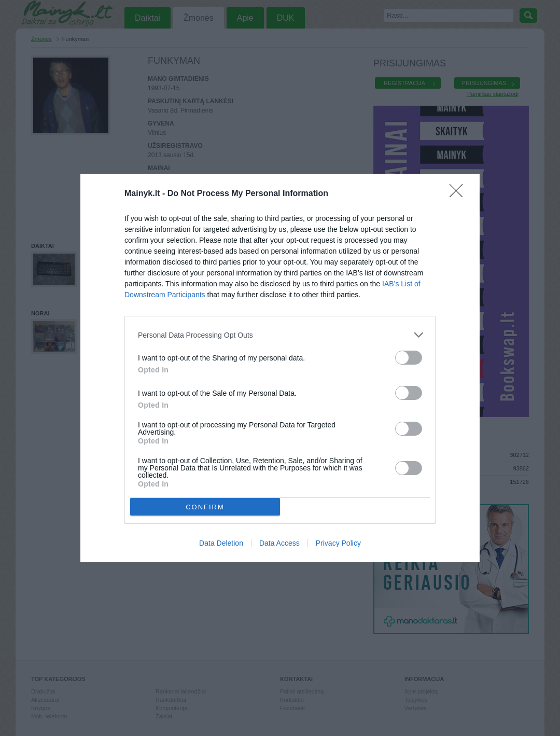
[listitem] (280, 335)
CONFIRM (205, 507)
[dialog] (280, 368)
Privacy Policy (338, 543)
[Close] (459, 194)
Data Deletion (221, 543)
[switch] (409, 358)
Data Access (279, 543)
